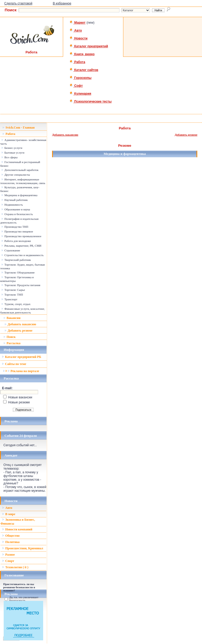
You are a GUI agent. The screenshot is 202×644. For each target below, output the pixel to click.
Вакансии (12, 318)
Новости (79, 38)
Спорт (8, 561)
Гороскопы (80, 78)
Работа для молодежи (16, 241)
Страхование (11, 250)
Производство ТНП (15, 227)
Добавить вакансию (20, 324)
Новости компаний (17, 529)
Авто (76, 31)
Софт (76, 86)
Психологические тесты (90, 102)
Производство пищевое (17, 231)
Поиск (10, 337)
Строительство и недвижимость (22, 255)
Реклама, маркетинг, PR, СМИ (21, 246)
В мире (9, 514)
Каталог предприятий (89, 46)
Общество (11, 536)
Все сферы (9, 157)
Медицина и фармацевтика (19, 195)
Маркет (77, 23)
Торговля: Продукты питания (21, 285)
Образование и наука (16, 209)
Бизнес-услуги (12, 148)
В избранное (62, 3)
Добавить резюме (18, 331)
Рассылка (12, 343)
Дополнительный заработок (20, 170)
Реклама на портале (21, 371)
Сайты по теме (14, 364)
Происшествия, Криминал (23, 548)
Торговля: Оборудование (18, 272)
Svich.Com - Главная (19, 128)
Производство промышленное (21, 236)
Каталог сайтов (84, 70)
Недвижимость (12, 205)
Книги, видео (82, 54)
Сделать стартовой (18, 3)
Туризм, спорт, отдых (16, 304)
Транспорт (9, 299)
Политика (11, 542)
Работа (77, 62)
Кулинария (80, 94)
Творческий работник (16, 260)
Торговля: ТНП (12, 295)
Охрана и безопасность (17, 214)
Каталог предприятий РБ (21, 357)
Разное (8, 555)
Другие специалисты (16, 175)
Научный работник (14, 200)
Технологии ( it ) (15, 567)
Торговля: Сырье (13, 290)
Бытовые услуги (13, 153)
